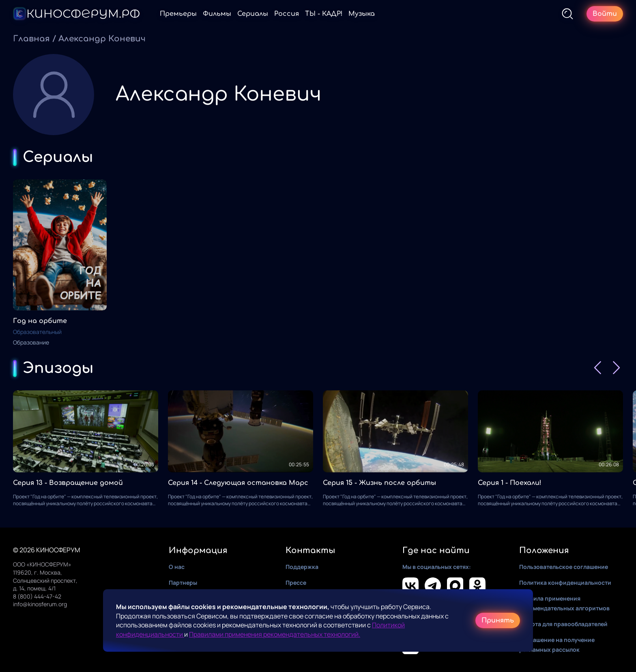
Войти (605, 14)
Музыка (362, 14)
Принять (498, 620)
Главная (31, 39)
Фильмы (217, 14)
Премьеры (178, 14)
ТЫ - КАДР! (324, 14)
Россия (287, 14)
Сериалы (253, 14)
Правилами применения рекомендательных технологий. (275, 634)
